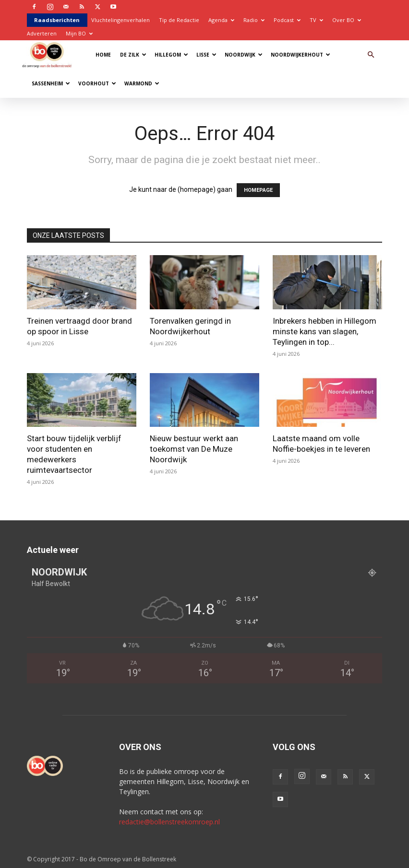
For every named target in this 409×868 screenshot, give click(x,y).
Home (103, 55)
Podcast (287, 20)
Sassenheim (51, 83)
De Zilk (133, 55)
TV (316, 20)
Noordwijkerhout (301, 55)
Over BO (347, 20)
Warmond (142, 83)
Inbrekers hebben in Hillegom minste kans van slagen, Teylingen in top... (325, 331)
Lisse (206, 55)
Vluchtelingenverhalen (120, 20)
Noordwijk (244, 55)
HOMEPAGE (258, 190)
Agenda (221, 20)
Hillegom (171, 55)
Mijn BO (79, 33)
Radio (254, 20)
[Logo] (49, 54)
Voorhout (97, 83)
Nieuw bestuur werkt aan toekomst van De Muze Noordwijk (194, 449)
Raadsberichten (57, 20)
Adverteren (42, 33)
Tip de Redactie (179, 20)
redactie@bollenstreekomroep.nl (169, 822)
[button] (371, 55)
